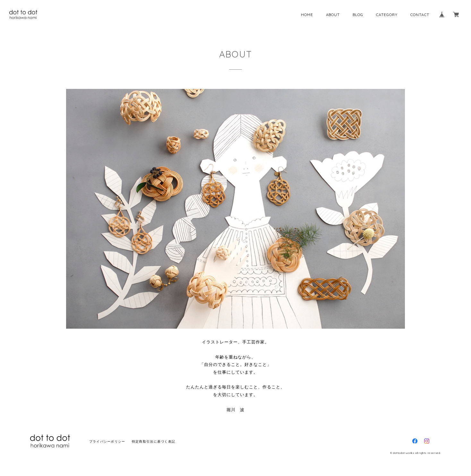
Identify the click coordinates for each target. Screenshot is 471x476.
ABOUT (333, 15)
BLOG (358, 15)
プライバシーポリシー (107, 441)
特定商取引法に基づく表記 (154, 441)
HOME (307, 15)
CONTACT (420, 15)
